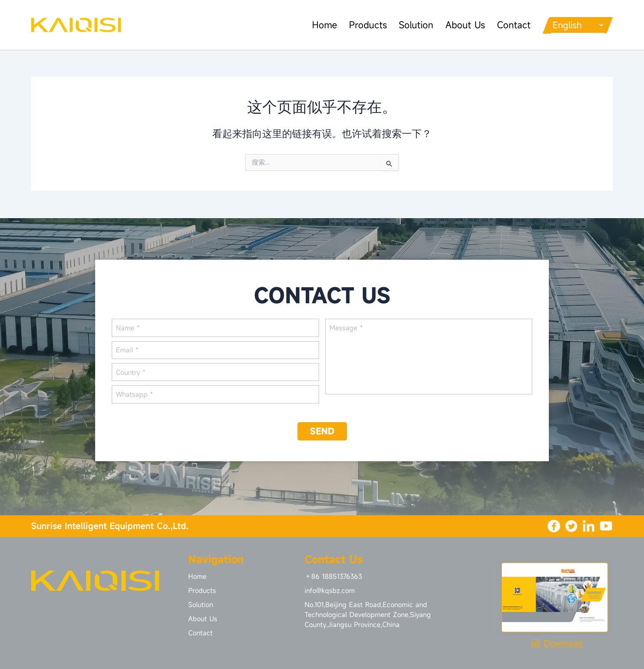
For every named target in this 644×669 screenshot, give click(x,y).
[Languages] (575, 25)
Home (316, 25)
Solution (409, 25)
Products (360, 25)
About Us (458, 25)
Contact (507, 25)
